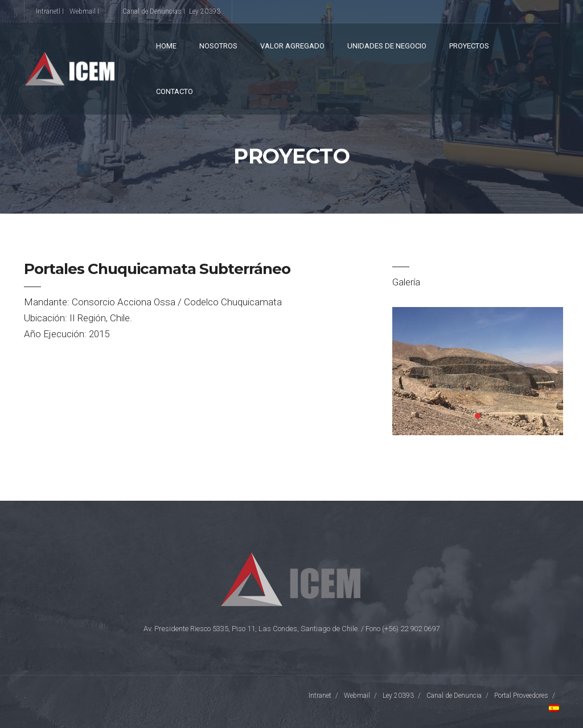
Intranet (320, 696)
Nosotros (218, 46)
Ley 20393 (205, 11)
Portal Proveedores (521, 696)
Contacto (175, 91)
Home (166, 46)
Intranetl (48, 11)
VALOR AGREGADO (292, 46)
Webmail (83, 11)
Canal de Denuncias (152, 11)
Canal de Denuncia (454, 696)
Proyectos (469, 46)
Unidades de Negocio (387, 46)
